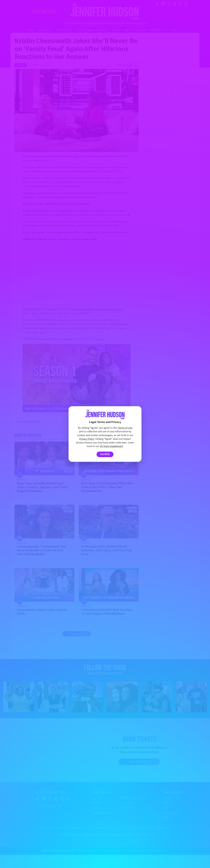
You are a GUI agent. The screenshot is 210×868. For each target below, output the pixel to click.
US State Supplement (111, 446)
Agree (105, 454)
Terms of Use (125, 428)
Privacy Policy (87, 439)
